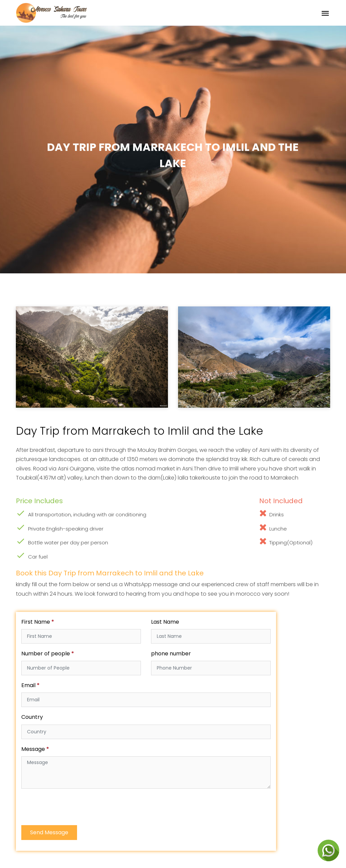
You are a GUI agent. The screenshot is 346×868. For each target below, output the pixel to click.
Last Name (165, 622)
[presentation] (73, 807)
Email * (30, 685)
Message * (35, 749)
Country (32, 717)
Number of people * (48, 654)
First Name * (38, 622)
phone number (171, 654)
